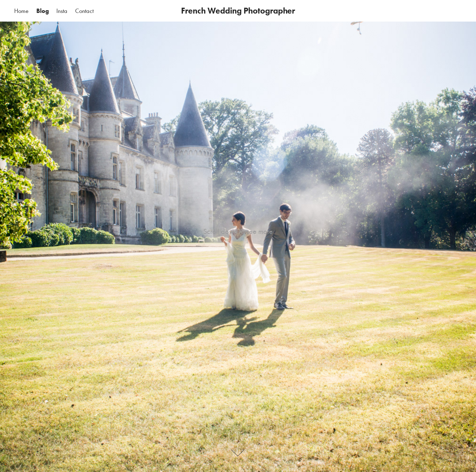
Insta (62, 11)
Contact (84, 11)
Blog (43, 11)
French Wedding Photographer (238, 11)
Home (21, 11)
